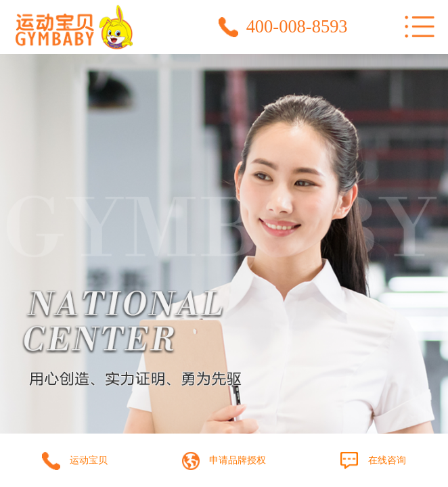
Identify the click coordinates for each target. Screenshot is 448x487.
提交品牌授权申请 (224, 456)
